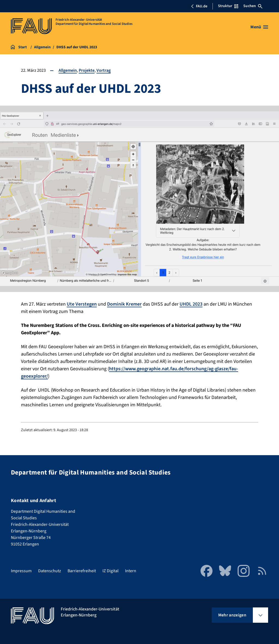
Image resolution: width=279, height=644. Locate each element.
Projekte (87, 70)
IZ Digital (110, 571)
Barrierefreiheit (82, 571)
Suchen (253, 6)
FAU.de (199, 6)
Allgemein (68, 70)
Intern (131, 571)
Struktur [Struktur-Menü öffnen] (228, 6)
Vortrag (104, 70)
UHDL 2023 (191, 304)
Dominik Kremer (124, 304)
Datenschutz (50, 571)
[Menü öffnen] (259, 27)
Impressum (21, 571)
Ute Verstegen (82, 304)
